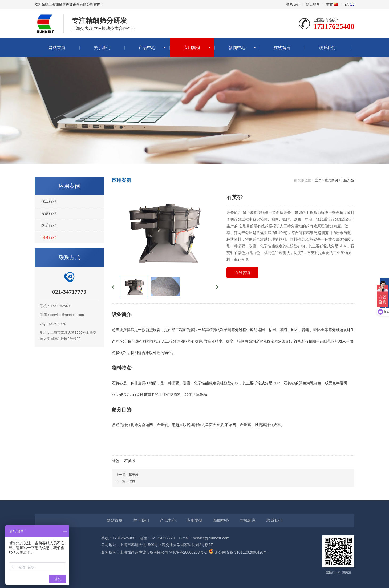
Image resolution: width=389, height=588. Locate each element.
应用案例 (192, 48)
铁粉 (132, 481)
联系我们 (293, 4)
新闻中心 (237, 48)
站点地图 (313, 4)
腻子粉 (133, 475)
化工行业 (49, 201)
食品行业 (49, 213)
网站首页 (57, 48)
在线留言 (282, 48)
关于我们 (102, 48)
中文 (332, 4)
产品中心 (147, 48)
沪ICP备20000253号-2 (188, 552)
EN (349, 4)
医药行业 (49, 225)
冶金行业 (49, 237)
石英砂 (130, 461)
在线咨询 (242, 273)
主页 (318, 180)
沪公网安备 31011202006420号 (238, 552)
